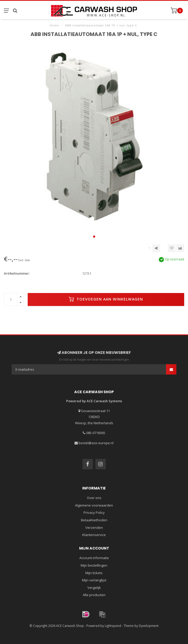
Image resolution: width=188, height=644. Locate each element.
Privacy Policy (94, 513)
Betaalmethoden (94, 520)
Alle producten (94, 595)
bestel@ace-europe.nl (96, 443)
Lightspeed (113, 626)
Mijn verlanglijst (94, 580)
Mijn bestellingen (94, 565)
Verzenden (94, 528)
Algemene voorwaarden (94, 505)
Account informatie (94, 558)
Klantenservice (94, 535)
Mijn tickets (94, 573)
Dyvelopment (149, 626)
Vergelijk (94, 588)
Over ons (94, 498)
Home (54, 25)
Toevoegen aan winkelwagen (106, 299)
